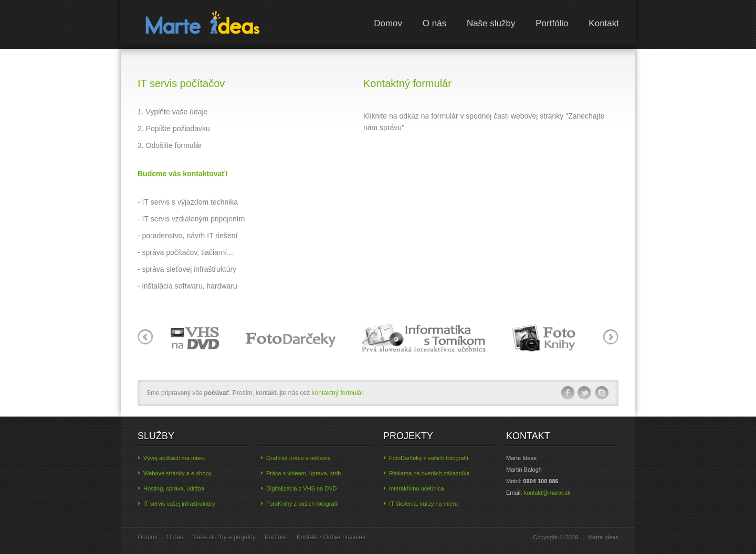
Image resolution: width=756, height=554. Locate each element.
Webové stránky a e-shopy (177, 473)
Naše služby (491, 23)
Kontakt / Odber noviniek (331, 537)
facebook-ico (568, 393)
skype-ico (602, 393)
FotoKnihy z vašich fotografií (302, 504)
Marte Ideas (203, 26)
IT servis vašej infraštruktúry (179, 504)
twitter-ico (585, 393)
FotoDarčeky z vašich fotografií (429, 458)
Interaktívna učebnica (417, 488)
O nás (434, 23)
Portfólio (552, 23)
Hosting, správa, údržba (174, 488)
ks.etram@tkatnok (547, 493)
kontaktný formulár (337, 393)
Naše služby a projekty (224, 537)
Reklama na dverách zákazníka (429, 473)
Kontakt (604, 23)
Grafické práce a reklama (298, 458)
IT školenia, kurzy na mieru (423, 504)
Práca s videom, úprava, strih (303, 473)
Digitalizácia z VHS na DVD (302, 488)
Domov (388, 23)
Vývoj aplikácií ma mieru (175, 458)
